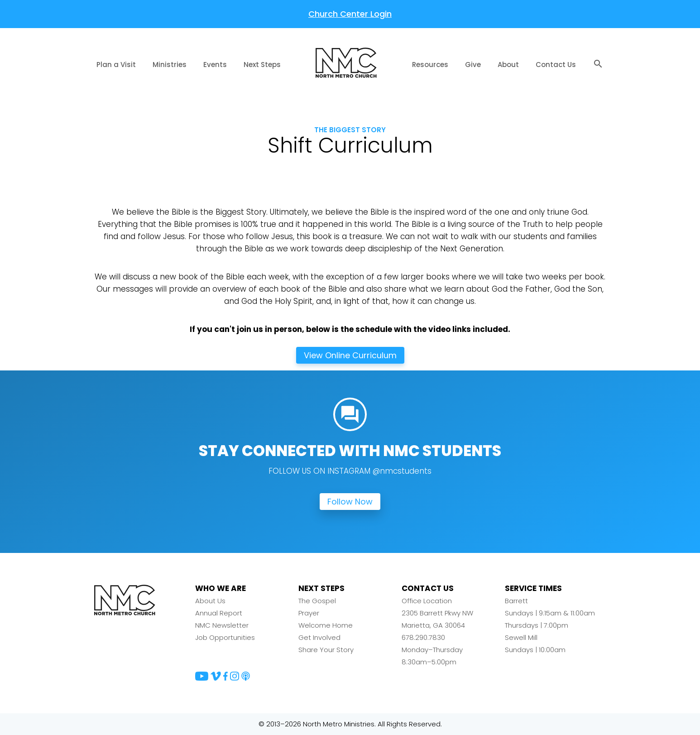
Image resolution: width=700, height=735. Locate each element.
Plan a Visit (116, 65)
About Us (210, 601)
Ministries (170, 65)
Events (215, 65)
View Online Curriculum (350, 355)
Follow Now (350, 502)
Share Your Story (326, 650)
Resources (430, 65)
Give (473, 65)
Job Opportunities (225, 638)
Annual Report (219, 613)
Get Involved (319, 638)
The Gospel (317, 601)
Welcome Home (326, 626)
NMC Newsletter (222, 626)
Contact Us (556, 65)
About (508, 65)
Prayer (309, 613)
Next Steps (262, 65)
